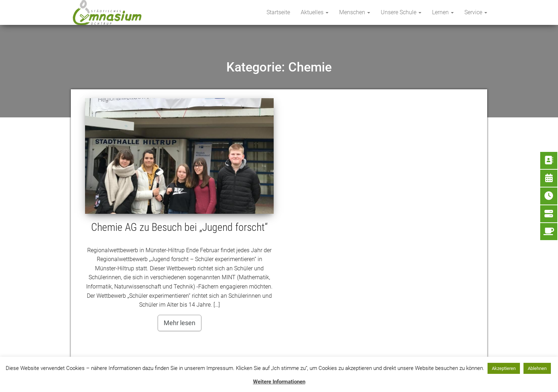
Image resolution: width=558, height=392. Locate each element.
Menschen (355, 12)
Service (476, 12)
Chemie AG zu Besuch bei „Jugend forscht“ (179, 227)
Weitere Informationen (279, 382)
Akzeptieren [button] (504, 368)
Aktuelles (315, 12)
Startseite (278, 12)
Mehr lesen (180, 323)
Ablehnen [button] (537, 368)
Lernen (443, 12)
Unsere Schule (401, 12)
